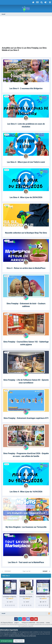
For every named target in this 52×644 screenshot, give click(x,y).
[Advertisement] (26, 31)
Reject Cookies (19, 641)
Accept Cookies (6, 641)
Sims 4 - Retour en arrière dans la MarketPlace (26, 268)
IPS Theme (4, 623)
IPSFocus (10, 623)
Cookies (48, 623)
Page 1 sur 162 (27, 571)
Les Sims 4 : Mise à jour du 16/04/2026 (26, 492)
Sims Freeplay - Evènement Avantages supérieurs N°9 (26, 418)
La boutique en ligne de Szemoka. (12, 597)
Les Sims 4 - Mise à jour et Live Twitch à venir (26, 162)
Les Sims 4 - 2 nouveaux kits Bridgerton (26, 88)
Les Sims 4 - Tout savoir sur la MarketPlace (26, 562)
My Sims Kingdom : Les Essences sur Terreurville (26, 527)
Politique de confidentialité (28, 623)
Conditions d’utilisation (15, 636)
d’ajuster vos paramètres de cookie (14, 634)
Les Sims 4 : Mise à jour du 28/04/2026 (26, 197)
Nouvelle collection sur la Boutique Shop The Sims (26, 233)
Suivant (45, 571)
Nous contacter (40, 623)
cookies (14, 632)
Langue (16, 623)
